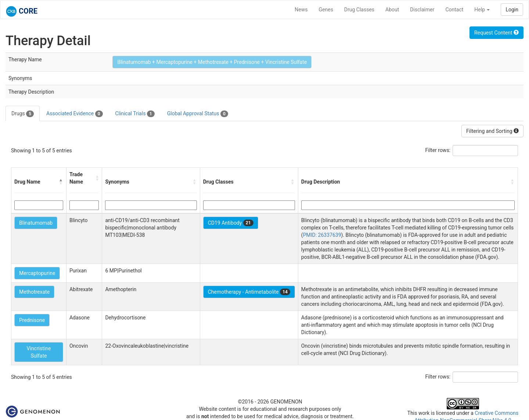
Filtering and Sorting (492, 131)
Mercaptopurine (37, 273)
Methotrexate (34, 292)
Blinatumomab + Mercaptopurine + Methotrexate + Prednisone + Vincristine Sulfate (212, 62)
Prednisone (32, 320)
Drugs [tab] (23, 114)
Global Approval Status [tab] (198, 114)
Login (512, 10)
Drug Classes (359, 10)
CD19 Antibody (231, 223)
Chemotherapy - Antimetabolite (249, 292)
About (392, 10)
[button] (61, 182)
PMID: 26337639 (322, 235)
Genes (326, 10)
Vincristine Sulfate (39, 352)
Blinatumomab (36, 223)
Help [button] (482, 10)
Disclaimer (422, 10)
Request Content (496, 33)
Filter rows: (438, 150)
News (301, 10)
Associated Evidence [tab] (74, 114)
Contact (454, 10)
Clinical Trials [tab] (135, 114)
